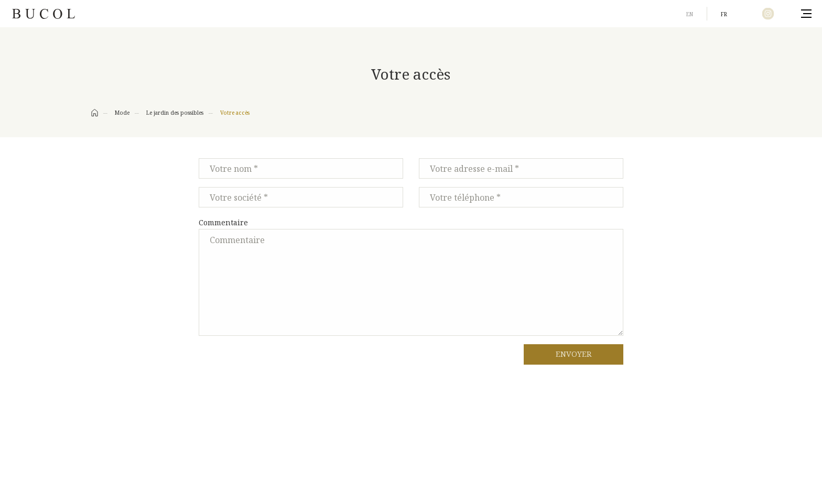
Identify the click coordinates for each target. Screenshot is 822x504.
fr (724, 14)
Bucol (44, 14)
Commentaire (223, 222)
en (690, 14)
